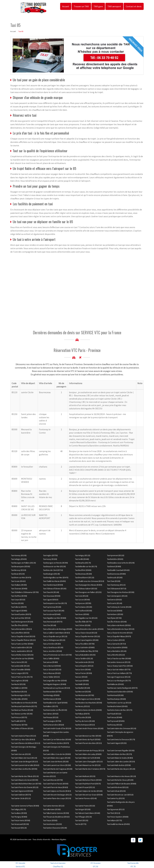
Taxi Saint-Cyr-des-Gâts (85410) (23, 739)
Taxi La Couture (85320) (116, 640)
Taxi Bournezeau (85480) (116, 574)
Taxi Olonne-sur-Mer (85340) (22, 714)
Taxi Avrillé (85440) (82, 559)
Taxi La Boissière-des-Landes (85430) (89, 629)
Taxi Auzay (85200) (50, 559)
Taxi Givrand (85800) (115, 611)
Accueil (66, 6)
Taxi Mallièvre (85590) (19, 688)
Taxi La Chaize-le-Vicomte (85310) (120, 633)
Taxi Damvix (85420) (114, 600)
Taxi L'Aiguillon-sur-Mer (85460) (55, 618)
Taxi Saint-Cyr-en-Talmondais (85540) (57, 739)
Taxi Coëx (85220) (82, 596)
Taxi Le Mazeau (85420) (52, 673)
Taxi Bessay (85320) (19, 570)
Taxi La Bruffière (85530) (20, 633)
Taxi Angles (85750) (50, 555)
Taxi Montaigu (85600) (51, 695)
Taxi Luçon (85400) (82, 681)
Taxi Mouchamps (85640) (116, 699)
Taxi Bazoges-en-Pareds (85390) (55, 563)
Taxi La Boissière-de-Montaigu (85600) (58, 629)
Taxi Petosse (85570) (19, 717)
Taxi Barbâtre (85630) (115, 559)
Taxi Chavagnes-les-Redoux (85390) (121, 592)
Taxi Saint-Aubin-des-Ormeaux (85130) (122, 728)
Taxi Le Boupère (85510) (84, 666)
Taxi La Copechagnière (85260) (87, 640)
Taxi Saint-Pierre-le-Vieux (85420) (56, 787)
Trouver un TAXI (81, 6)
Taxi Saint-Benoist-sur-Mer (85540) (88, 736)
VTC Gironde (20, 863)
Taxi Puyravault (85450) (116, 721)
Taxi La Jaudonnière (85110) (22, 651)
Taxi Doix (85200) (17, 603)
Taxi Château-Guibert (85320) (86, 589)
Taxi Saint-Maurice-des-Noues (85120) (121, 776)
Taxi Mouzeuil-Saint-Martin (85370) (24, 706)
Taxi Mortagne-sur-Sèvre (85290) (88, 699)
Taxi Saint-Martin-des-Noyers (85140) (121, 769)
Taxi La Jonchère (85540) (52, 651)
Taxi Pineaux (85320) (51, 717)
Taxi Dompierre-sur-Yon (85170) (55, 603)
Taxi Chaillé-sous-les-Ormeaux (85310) (90, 581)
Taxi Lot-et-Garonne (58, 863)
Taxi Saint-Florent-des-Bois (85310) (88, 743)
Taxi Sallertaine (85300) (52, 809)
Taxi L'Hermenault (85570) (53, 622)
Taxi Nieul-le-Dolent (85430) (117, 706)
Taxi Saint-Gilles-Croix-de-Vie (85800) (57, 754)
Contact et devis (134, 6)
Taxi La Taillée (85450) (51, 658)
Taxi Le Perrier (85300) (83, 673)
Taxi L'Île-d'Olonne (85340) (117, 622)
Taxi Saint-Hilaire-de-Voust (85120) (24, 758)
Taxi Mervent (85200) (83, 692)
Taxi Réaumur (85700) (19, 725)
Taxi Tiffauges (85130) (83, 817)
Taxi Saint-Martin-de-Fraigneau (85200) (58, 769)
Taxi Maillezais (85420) (115, 684)
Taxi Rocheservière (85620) (54, 725)
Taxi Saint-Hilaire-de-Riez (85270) (119, 754)
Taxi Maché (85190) (18, 684)
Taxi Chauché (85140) (51, 592)
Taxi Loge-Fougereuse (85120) (119, 677)
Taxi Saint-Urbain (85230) (116, 791)
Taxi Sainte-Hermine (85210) (54, 806)
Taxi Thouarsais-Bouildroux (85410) (56, 817)
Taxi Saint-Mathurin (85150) (85, 776)
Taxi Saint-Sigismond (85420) (22, 791)
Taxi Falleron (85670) (19, 607)
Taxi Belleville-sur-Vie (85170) (86, 566)
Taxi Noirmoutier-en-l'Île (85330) (55, 710)
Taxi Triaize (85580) (50, 820)
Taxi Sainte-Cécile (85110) (21, 798)
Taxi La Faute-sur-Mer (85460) (22, 644)
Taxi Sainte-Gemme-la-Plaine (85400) (25, 806)
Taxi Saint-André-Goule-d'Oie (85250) (57, 728)
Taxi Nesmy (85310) (82, 706)
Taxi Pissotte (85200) (83, 717)
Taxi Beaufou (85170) (83, 563)
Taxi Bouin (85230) (18, 574)
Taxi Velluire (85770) (115, 820)
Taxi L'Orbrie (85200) (83, 625)
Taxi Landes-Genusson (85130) (119, 662)
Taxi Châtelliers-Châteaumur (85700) (25, 592)
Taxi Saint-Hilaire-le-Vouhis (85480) (120, 758)
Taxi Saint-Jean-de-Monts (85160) (56, 762)
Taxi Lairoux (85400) (50, 662)
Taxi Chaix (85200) (114, 581)
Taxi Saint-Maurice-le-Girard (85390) (25, 780)
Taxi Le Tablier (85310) (51, 677)
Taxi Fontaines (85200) (83, 607)
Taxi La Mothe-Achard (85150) (22, 655)
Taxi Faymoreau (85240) (52, 607)
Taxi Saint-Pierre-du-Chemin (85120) (25, 787)
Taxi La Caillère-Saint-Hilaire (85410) (56, 633)
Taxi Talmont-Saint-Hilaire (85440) (87, 813)
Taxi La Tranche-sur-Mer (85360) (119, 658)
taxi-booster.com (24, 839)
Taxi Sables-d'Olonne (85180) (22, 728)
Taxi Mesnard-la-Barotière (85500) (120, 692)
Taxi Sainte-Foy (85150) (116, 798)
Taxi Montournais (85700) (84, 695)
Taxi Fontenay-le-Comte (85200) (119, 607)
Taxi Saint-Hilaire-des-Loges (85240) (57, 758)
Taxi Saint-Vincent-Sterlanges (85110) (57, 795)
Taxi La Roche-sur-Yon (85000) (22, 658)
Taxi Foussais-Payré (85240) (54, 611)
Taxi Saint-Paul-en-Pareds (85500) (56, 784)
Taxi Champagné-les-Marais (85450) (89, 585)
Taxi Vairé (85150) (82, 820)
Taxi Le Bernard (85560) (52, 666)
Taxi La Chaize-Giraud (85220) (86, 633)
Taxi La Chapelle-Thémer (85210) (23, 640)
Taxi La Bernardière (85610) (21, 629)
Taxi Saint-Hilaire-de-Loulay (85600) (88, 754)
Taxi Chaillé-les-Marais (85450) (54, 581)
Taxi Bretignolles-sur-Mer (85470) (56, 577)
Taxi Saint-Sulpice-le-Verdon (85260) (89, 791)
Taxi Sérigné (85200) (83, 809)
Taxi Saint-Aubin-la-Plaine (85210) (23, 736)
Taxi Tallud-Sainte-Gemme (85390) (56, 813)
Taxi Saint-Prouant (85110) (85, 787)
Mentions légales (59, 839)
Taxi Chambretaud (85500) (53, 585)
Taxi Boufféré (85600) (83, 570)
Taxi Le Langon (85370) (20, 673)
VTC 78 (133, 866)
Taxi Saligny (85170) (18, 809)
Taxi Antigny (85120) (83, 555)
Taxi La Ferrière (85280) (52, 644)
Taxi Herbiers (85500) (115, 614)
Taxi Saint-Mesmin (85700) (53, 780)
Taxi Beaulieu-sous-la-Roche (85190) (121, 563)
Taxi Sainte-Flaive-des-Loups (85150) (57, 798)
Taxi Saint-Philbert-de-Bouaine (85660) (122, 784)
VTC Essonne (96, 863)
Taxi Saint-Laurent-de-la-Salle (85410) (25, 765)
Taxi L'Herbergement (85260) (22, 622)
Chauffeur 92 (58, 866)
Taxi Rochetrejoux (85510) (85, 725)
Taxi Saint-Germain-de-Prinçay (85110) (89, 750)
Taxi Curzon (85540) (82, 600)
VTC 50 (95, 866)
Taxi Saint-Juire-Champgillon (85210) (89, 762)
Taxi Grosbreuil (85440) (52, 614)
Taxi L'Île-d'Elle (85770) (83, 622)
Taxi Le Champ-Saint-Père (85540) (120, 666)
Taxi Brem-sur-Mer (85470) (21, 577)
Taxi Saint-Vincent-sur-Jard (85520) (120, 795)
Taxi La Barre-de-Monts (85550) (119, 625)
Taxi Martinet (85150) (19, 692)
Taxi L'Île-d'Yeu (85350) (19, 625)
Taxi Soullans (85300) (19, 813)
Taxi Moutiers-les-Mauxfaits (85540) (88, 703)
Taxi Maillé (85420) (82, 684)
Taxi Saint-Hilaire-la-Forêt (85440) (87, 758)
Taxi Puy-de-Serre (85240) (85, 721)
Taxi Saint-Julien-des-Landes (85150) (121, 762)
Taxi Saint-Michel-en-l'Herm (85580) (88, 780)
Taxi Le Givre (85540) (83, 670)
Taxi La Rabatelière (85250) (85, 655)
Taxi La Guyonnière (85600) (117, 647)
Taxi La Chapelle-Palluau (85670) (119, 636)
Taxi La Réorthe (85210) (116, 655)
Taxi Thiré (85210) (114, 813)
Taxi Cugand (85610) (51, 600)
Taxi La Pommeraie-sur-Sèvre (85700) (57, 655)
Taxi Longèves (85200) (20, 681)
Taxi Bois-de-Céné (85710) (53, 570)
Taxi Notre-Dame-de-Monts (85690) (88, 710)
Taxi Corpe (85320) (18, 600)
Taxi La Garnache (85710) (116, 644)
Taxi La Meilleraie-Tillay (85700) (87, 651)
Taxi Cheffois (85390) (19, 596)
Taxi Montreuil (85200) (115, 695)
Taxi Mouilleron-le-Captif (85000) (55, 703)
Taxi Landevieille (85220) (20, 666)
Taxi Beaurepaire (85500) (20, 566)
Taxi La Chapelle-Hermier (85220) (87, 636)
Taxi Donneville (133, 863)
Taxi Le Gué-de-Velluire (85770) (119, 670)
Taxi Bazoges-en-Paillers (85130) (23, 563)
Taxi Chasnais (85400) (19, 589)
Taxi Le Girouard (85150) (52, 670)
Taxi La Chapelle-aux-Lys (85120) (55, 636)
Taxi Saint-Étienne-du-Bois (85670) (56, 743)
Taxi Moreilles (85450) (19, 699)
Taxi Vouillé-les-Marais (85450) (118, 824)
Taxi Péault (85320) (114, 714)
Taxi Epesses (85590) (83, 603)
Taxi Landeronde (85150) (84, 662)
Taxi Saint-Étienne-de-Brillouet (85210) (26, 743)
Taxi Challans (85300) (19, 585)
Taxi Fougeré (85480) (19, 611)
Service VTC (20, 866)
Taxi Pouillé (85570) (18, 721)
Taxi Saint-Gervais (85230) (21, 754)
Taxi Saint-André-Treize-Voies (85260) (89, 728)
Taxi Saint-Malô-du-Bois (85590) (119, 765)
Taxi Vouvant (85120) (19, 828)
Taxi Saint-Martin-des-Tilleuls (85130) (25, 776)
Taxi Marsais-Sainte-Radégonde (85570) (122, 688)
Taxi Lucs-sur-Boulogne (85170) (119, 681)
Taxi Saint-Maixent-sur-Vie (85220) (88, 765)
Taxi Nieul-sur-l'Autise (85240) (22, 710)
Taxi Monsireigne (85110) (20, 695)
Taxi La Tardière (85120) (84, 658)
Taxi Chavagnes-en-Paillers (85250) (88, 592)
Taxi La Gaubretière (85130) (21, 647)
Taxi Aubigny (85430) (19, 559)
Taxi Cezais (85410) (18, 581)
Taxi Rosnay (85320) (115, 725)
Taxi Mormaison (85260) (52, 699)
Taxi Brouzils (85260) (115, 577)
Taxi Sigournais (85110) (116, 809)
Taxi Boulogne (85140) (51, 574)
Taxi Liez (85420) (81, 677)
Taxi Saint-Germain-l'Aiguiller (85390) (121, 750)
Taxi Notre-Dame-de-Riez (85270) (120, 710)
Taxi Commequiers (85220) (117, 596)
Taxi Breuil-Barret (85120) (85, 577)
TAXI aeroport (114, 6)
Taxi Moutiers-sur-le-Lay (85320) (119, 703)
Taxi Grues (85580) (82, 614)
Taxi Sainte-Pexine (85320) (85, 806)
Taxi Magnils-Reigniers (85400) (55, 684)
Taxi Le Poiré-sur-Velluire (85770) (119, 673)
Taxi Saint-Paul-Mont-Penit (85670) (88, 784)
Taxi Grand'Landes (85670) (21, 614)
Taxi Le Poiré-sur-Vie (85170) (22, 677)
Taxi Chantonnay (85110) (116, 585)
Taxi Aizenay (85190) (19, 555)
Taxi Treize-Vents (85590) (21, 820)
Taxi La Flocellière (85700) (85, 644)
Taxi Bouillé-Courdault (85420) (118, 570)
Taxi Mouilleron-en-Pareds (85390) (24, 703)
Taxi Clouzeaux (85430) (52, 596)
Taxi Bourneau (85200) (83, 574)
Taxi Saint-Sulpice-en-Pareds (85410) (57, 791)
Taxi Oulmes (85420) (51, 714)
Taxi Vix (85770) (81, 824)
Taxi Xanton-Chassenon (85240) (55, 828)
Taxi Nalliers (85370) (51, 706)
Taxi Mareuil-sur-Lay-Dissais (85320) (57, 688)
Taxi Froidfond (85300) (83, 611)
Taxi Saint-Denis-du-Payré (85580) (88, 739)
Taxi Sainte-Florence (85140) (86, 798)
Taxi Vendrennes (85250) (52, 824)
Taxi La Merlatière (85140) (117, 651)
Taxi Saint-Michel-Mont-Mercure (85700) (26, 784)
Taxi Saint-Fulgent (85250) (117, 743)
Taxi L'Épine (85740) (114, 618)
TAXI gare (98, 6)
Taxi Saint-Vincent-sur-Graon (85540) (89, 795)
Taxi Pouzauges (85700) (52, 721)
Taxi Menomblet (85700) (52, 692)
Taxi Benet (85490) (114, 566)
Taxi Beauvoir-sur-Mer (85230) (54, 566)
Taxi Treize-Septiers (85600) (118, 817)
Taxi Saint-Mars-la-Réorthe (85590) (24, 769)
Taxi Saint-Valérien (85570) (21, 795)
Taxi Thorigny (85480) (19, 817)
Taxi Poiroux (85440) (115, 717)
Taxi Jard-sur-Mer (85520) (21, 618)
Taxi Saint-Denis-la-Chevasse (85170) (121, 739)
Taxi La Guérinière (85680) (85, 647)
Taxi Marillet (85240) (82, 688)
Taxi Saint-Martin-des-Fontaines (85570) (90, 769)
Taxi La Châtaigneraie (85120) (54, 640)
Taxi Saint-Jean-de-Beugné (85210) (24, 762)
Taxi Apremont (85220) (116, 555)
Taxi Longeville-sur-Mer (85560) (55, 681)
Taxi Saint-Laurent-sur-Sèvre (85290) (57, 765)
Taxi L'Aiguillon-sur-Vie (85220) (86, 618)
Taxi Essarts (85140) (115, 603)
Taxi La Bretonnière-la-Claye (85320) (121, 629)
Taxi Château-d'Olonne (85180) (55, 589)
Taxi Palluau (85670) (82, 714)
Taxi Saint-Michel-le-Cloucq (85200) (120, 780)
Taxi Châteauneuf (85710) (117, 589)
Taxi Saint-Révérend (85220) (118, 787)
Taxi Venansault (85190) (20, 824)
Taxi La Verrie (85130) (19, 662)
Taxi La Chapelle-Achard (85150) (23, 636)
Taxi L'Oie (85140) (50, 625)
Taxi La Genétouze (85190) (53, 647)
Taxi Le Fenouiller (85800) (21, 670)
